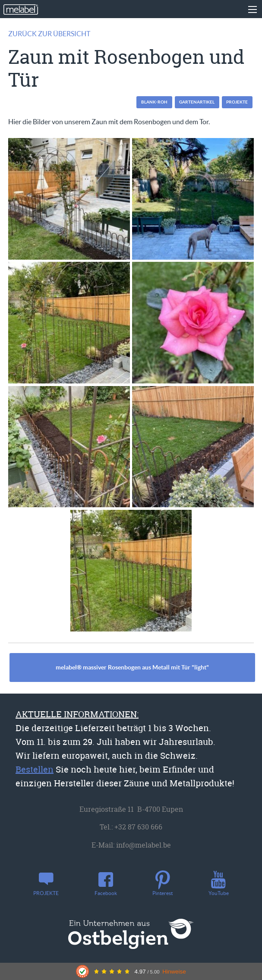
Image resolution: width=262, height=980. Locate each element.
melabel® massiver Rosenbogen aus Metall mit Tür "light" (132, 667)
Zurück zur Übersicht (49, 34)
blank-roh (154, 102)
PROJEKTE (237, 102)
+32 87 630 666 (138, 827)
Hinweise (174, 972)
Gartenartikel (197, 102)
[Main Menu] (253, 9)
